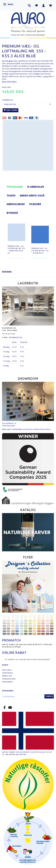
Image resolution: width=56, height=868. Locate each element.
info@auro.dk (16, 337)
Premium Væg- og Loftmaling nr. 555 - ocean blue (40, 251)
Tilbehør (35, 204)
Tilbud (11, 196)
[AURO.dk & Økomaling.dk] (28, 22)
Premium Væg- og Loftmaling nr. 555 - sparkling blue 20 (16, 250)
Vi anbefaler (36, 187)
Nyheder (12, 213)
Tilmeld (49, 696)
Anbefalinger (16, 204)
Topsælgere (15, 187)
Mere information (9, 82)
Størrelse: (8, 100)
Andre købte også (32, 196)
